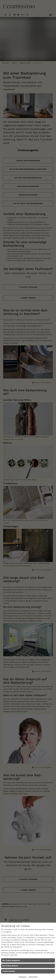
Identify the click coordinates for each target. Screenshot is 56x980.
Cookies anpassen (9, 971)
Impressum (23, 977)
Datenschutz (33, 977)
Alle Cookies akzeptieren (11, 960)
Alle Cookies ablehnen (10, 966)
